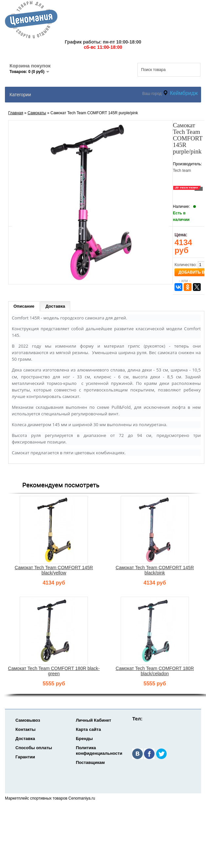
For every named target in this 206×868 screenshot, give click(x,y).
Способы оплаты (34, 748)
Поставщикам (90, 762)
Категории (20, 95)
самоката (32, 370)
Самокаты (37, 113)
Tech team (182, 171)
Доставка (55, 306)
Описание (24, 306)
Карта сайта (88, 729)
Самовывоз (28, 720)
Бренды (84, 739)
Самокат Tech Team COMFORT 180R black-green (54, 671)
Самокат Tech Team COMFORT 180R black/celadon (155, 671)
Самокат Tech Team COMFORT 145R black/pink (155, 570)
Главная (16, 113)
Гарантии (25, 757)
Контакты (25, 729)
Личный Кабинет (93, 720)
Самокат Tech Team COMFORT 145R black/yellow (54, 570)
